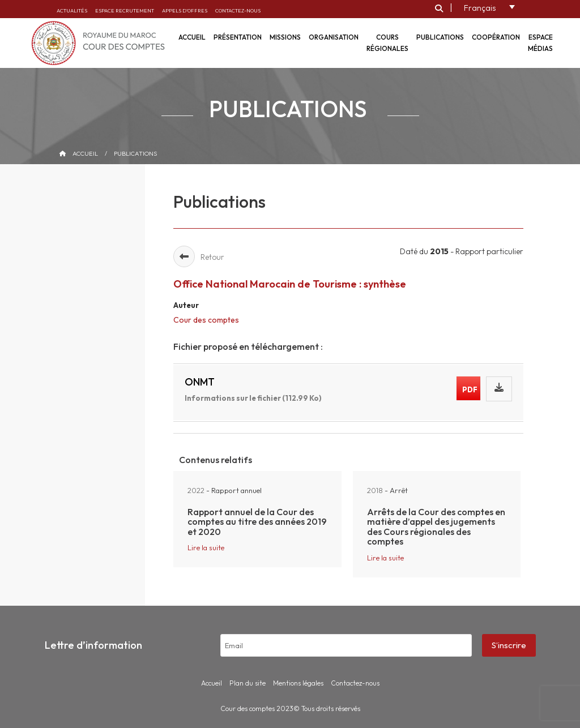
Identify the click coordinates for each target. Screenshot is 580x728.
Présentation (238, 37)
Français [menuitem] (480, 8)
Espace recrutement (125, 10)
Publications (440, 37)
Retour (199, 257)
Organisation (334, 37)
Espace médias (540, 43)
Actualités (72, 10)
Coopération (496, 37)
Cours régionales (387, 43)
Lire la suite (206, 547)
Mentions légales (298, 683)
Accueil (85, 153)
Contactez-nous (238, 10)
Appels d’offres (185, 10)
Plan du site (248, 683)
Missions (285, 37)
